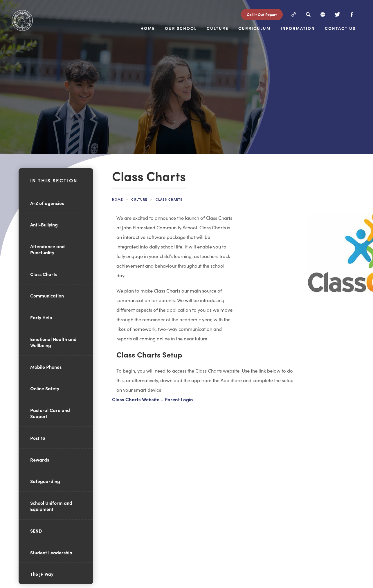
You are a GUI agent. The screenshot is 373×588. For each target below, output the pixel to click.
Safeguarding (45, 481)
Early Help (41, 317)
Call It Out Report (262, 14)
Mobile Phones (46, 367)
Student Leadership (51, 552)
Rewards (40, 460)
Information (349, 23)
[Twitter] (337, 14)
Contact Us (355, 39)
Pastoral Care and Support (50, 413)
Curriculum (304, 23)
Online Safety (45, 388)
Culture (266, 23)
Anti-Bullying (44, 224)
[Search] (308, 14)
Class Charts (44, 274)
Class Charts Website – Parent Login (153, 399)
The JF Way (42, 574)
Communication (47, 295)
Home (194, 23)
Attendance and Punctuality (47, 249)
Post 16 (38, 438)
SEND (36, 531)
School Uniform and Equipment (51, 506)
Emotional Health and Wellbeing (53, 342)
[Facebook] (352, 14)
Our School (227, 23)
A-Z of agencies (47, 203)
